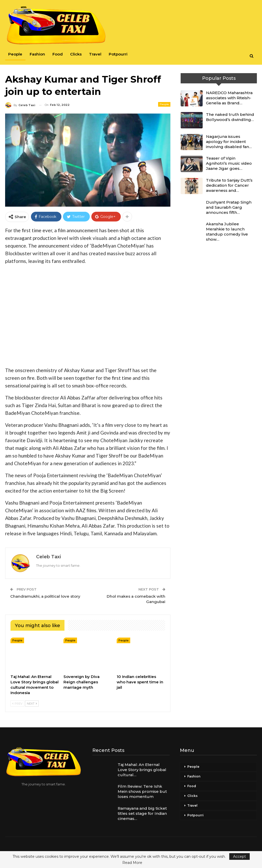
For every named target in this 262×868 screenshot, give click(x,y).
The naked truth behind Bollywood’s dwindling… (230, 117)
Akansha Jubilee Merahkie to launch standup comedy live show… (227, 232)
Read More (132, 863)
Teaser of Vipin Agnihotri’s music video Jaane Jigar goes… (229, 163)
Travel (95, 54)
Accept (239, 856)
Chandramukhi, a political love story (45, 596)
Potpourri (118, 54)
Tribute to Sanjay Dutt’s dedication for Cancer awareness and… (229, 185)
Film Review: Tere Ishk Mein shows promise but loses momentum (142, 791)
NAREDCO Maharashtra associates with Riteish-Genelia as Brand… (229, 98)
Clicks (76, 54)
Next (32, 704)
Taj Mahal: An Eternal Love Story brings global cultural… (142, 770)
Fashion (37, 54)
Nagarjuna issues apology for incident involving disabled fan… (229, 142)
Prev (17, 704)
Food (58, 54)
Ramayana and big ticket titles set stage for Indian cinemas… (142, 813)
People (15, 54)
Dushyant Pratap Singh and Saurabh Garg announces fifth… (229, 207)
